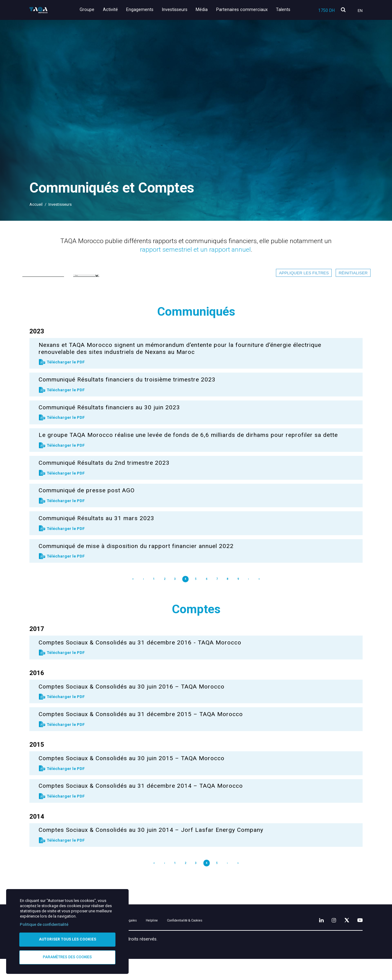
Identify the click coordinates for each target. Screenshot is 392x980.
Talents (283, 9)
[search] (343, 10)
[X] (343, 940)
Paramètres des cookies (67, 957)
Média (205, 9)
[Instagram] (327, 940)
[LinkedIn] (313, 940)
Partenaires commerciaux (243, 9)
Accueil (36, 204)
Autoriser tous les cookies (68, 938)
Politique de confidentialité (44, 923)
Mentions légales (154, 941)
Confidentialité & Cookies (236, 941)
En (360, 11)
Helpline (191, 941)
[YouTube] (359, 940)
